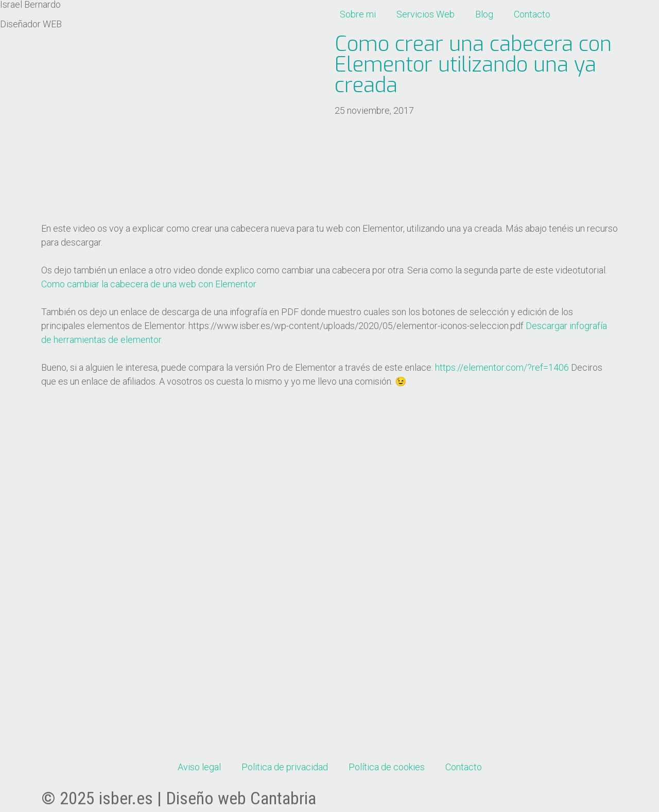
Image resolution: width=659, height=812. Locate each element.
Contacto (532, 14)
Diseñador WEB (31, 24)
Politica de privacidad (285, 767)
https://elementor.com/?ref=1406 (502, 367)
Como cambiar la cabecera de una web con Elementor (149, 284)
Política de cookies (387, 767)
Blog (484, 14)
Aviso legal (199, 767)
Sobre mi (358, 14)
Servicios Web (426, 14)
